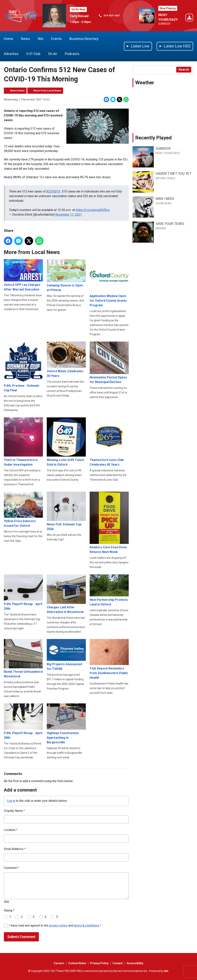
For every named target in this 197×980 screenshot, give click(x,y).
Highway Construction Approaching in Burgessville (66, 724)
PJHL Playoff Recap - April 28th (23, 721)
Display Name (14, 811)
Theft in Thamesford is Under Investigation (23, 442)
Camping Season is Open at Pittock (66, 275)
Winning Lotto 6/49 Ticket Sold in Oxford (66, 442)
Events (56, 39)
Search (184, 70)
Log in (11, 801)
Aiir (166, 971)
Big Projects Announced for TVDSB (66, 655)
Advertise (11, 54)
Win (41, 39)
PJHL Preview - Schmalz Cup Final (23, 367)
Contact (118, 963)
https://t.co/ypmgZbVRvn (93, 210)
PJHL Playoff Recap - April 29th (23, 592)
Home (9, 39)
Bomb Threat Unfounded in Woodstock (23, 658)
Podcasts (72, 54)
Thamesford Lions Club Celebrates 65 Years (109, 442)
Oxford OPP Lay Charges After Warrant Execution (23, 275)
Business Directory (84, 39)
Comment (11, 868)
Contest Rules (77, 963)
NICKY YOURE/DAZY (168, 153)
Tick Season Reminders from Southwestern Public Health (109, 659)
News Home (17, 91)
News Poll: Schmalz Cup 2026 (66, 511)
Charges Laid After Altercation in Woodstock (66, 594)
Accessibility (135, 963)
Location (11, 830)
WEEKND (161, 228)
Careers (59, 963)
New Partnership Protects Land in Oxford (109, 590)
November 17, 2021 (69, 215)
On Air (53, 54)
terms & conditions (87, 925)
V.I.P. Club (33, 54)
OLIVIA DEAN (163, 203)
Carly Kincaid (79, 16)
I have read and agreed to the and (55, 925)
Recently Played (153, 138)
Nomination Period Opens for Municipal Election (109, 363)
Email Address (15, 849)
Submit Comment (21, 937)
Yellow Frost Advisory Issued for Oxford (23, 509)
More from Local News (47, 91)
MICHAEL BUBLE (166, 178)
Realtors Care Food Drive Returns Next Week (109, 522)
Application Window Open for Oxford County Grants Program (109, 283)
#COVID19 (53, 191)
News (25, 39)
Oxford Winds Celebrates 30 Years (66, 360)
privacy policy (58, 925)
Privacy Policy (99, 963)
